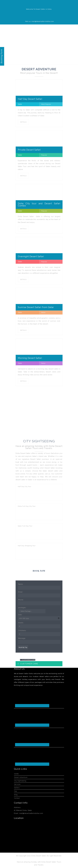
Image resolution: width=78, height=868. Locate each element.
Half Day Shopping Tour (27, 546)
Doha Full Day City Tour (27, 506)
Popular (44, 155)
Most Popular (46, 104)
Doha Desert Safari (39, 856)
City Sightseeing (20, 781)
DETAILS (23, 122)
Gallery (17, 788)
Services (17, 784)
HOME (16, 774)
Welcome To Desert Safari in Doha (39, 9)
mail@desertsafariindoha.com (31, 813)
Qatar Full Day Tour (25, 526)
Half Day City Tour (25, 487)
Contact (17, 798)
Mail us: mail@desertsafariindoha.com (40, 21)
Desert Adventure (21, 777)
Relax (43, 312)
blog (16, 795)
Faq (16, 791)
